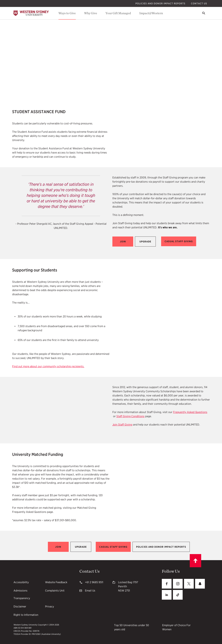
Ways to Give (67, 13)
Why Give (91, 13)
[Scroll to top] (195, 561)
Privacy (50, 606)
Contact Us (199, 3)
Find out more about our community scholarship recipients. (48, 366)
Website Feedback (56, 582)
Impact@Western (151, 13)
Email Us (90, 591)
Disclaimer (20, 606)
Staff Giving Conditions (130, 416)
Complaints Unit (55, 591)
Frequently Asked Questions (190, 412)
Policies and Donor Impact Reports (160, 3)
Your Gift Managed (118, 13)
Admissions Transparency (22, 594)
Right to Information (26, 615)
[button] (123, 242)
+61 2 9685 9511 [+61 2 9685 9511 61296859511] (94, 582)
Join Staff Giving (122, 425)
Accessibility (21, 582)
